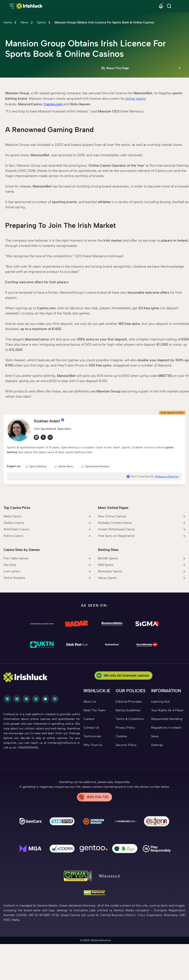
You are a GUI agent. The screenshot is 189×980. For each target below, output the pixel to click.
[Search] (169, 6)
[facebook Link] (7, 699)
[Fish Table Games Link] (47, 558)
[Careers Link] (89, 719)
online (130, 98)
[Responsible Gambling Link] (167, 719)
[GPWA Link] (78, 877)
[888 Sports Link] (142, 565)
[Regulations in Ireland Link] (166, 728)
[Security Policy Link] (126, 745)
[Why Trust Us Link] (93, 745)
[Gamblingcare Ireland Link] (125, 822)
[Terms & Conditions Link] (130, 719)
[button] (12, 6)
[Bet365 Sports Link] (142, 558)
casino (141, 98)
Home (8, 22)
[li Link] (36, 437)
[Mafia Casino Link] (47, 516)
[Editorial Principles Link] (129, 702)
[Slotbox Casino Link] (47, 523)
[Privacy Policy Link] (125, 728)
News (24, 22)
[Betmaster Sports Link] (142, 571)
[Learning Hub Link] (160, 702)
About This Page (115, 68)
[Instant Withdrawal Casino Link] (142, 529)
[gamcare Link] (30, 822)
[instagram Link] (17, 699)
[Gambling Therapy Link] (94, 822)
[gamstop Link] (62, 822)
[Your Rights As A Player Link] (167, 710)
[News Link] (155, 736)
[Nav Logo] (88, 6)
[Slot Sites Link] (47, 565)
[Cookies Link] (121, 736)
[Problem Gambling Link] (157, 822)
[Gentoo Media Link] (94, 849)
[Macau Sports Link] (142, 578)
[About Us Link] (90, 702)
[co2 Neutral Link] (125, 849)
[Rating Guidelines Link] (128, 710)
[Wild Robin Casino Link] (47, 529)
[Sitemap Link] (157, 745)
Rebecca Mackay (167, 476)
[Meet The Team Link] (94, 710)
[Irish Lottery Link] (47, 571)
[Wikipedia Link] (109, 877)
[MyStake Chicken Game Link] (142, 523)
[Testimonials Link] (92, 736)
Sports (41, 22)
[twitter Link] (36, 699)
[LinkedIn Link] (26, 699)
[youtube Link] (45, 699)
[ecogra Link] (62, 849)
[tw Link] (43, 437)
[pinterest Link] (55, 699)
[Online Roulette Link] (47, 578)
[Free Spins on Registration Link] (142, 536)
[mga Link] (30, 849)
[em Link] (50, 437)
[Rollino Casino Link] (47, 536)
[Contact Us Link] (91, 728)
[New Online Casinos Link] (142, 516)
